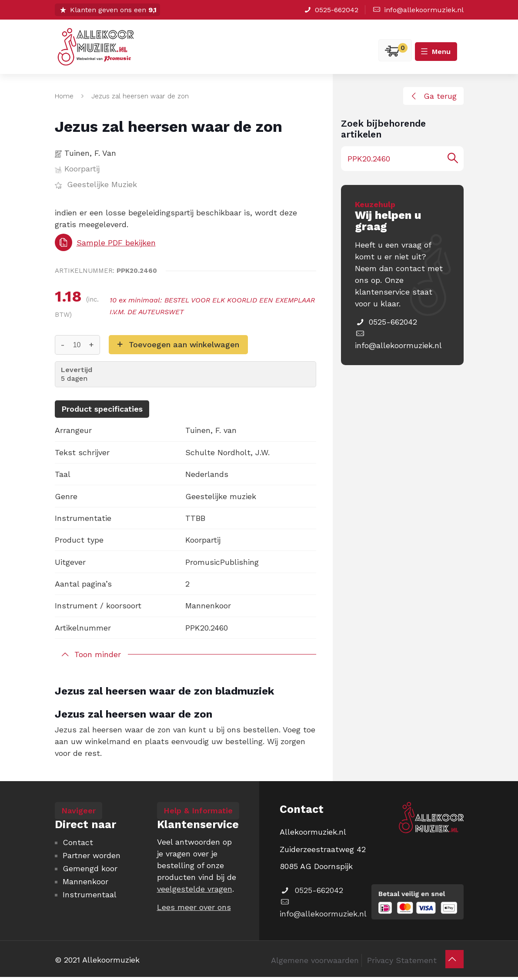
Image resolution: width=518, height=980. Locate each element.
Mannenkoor (85, 881)
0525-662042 (331, 10)
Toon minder (98, 654)
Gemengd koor (90, 868)
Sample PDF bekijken (105, 242)
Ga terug (432, 96)
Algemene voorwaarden (315, 960)
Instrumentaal (90, 894)
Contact (78, 842)
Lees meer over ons (194, 907)
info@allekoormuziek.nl (418, 10)
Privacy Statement (402, 960)
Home (64, 96)
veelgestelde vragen (195, 889)
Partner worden (92, 855)
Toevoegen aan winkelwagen (184, 344)
